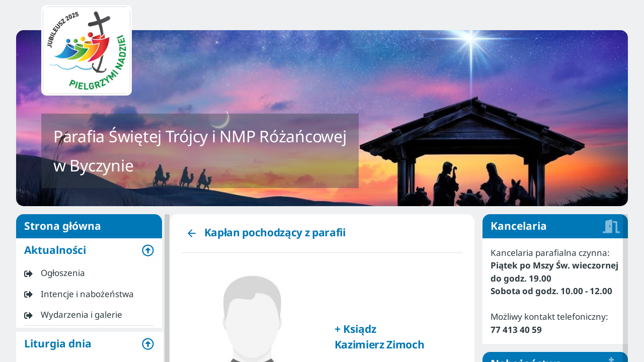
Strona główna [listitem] (89, 226)
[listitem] (89, 273)
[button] (89, 250)
